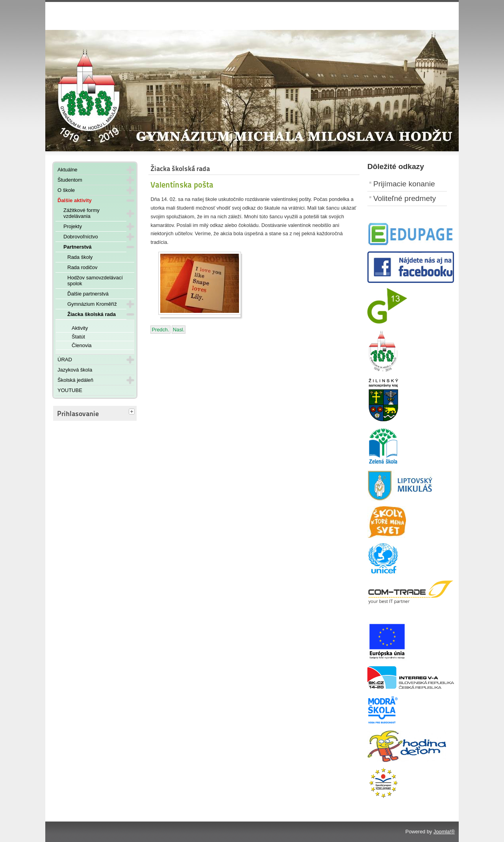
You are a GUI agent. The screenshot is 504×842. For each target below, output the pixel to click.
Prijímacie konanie (404, 184)
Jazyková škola (75, 370)
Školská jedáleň (75, 380)
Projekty (73, 226)
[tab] (133, 412)
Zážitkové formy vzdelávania (82, 213)
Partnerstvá (78, 247)
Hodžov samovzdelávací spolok (95, 281)
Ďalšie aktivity (75, 200)
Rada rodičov (82, 267)
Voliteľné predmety (405, 198)
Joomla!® (444, 832)
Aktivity (80, 328)
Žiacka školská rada (92, 314)
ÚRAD (65, 360)
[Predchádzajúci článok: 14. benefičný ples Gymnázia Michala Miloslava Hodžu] (160, 330)
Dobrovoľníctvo (81, 237)
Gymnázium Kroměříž (92, 304)
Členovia (82, 345)
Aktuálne (68, 170)
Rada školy (80, 257)
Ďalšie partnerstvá (88, 294)
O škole (66, 190)
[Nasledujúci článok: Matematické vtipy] (179, 330)
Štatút (78, 337)
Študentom (70, 180)
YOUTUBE (70, 390)
